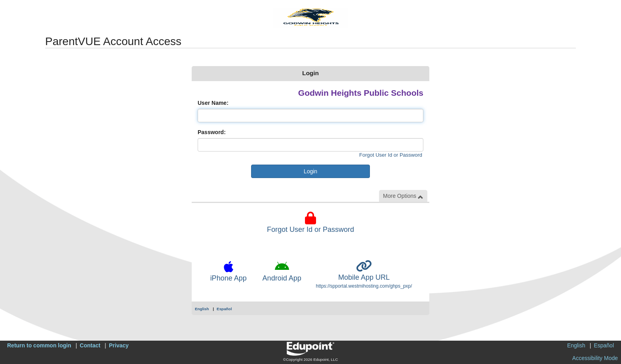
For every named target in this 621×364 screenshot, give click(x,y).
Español (224, 309)
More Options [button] (403, 196)
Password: (212, 132)
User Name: (213, 103)
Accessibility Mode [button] (595, 358)
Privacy (119, 345)
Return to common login (39, 345)
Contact (90, 345)
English (202, 309)
